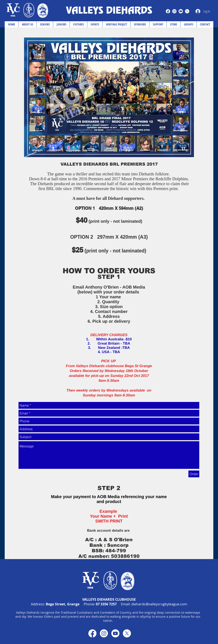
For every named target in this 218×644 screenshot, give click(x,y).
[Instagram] (174, 11)
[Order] (194, 474)
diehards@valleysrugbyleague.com (159, 604)
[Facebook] (168, 11)
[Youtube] (181, 11)
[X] (187, 11)
